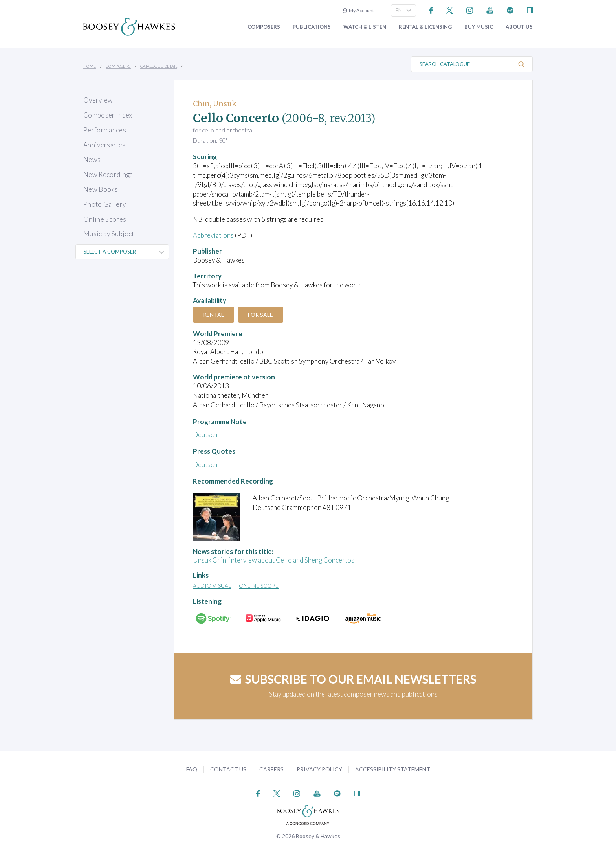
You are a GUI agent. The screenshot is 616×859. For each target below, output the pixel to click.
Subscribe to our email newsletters (353, 679)
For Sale (261, 315)
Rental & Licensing (425, 27)
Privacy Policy (319, 769)
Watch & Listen (365, 27)
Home (90, 66)
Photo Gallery (104, 204)
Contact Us (228, 769)
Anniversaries (104, 145)
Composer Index (108, 115)
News (92, 159)
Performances (105, 130)
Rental (214, 315)
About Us (519, 27)
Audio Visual (212, 586)
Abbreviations (213, 235)
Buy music (479, 27)
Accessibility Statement (393, 769)
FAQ (192, 769)
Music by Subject (109, 234)
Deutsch (205, 435)
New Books (101, 189)
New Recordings (108, 174)
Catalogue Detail (159, 66)
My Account (358, 10)
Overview (98, 100)
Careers (271, 769)
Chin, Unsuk (215, 104)
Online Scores (105, 219)
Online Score (259, 586)
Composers (264, 27)
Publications (312, 27)
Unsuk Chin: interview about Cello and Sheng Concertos (274, 560)
